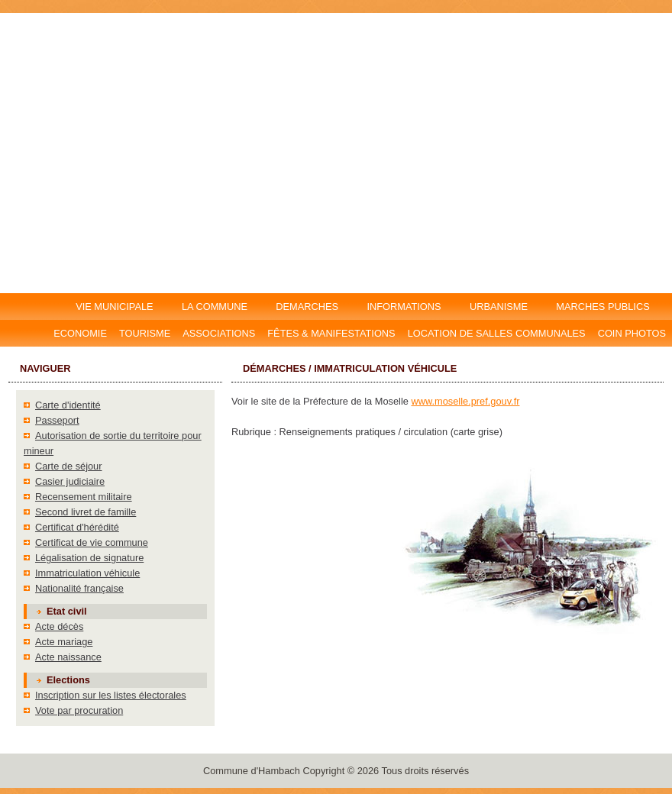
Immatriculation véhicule (87, 573)
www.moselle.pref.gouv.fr (465, 401)
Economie (80, 333)
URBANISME (498, 307)
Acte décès (59, 626)
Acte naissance (68, 657)
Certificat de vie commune (92, 542)
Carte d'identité (68, 405)
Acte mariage (64, 642)
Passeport (57, 420)
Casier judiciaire (70, 481)
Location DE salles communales (497, 333)
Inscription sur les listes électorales (111, 695)
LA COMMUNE (214, 307)
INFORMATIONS (404, 307)
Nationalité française (79, 588)
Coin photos (632, 333)
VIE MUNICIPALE (116, 307)
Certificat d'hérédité (77, 527)
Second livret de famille (86, 512)
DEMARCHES (307, 307)
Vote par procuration (79, 710)
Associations (219, 333)
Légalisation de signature (89, 558)
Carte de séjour (69, 466)
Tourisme (145, 333)
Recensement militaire (84, 497)
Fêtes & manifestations (331, 333)
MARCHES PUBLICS (607, 307)
